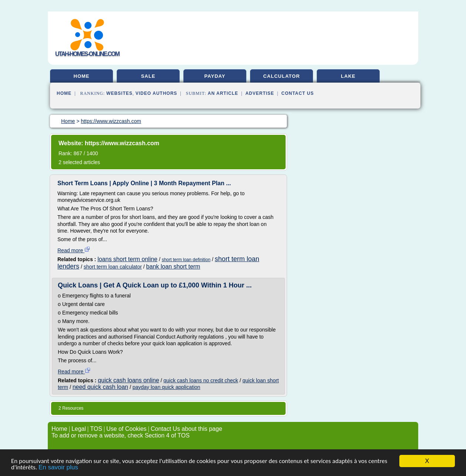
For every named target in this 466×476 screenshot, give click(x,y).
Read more (74, 250)
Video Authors (157, 93)
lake (348, 76)
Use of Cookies (127, 429)
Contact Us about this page (187, 429)
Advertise (260, 93)
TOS (96, 429)
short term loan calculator (113, 267)
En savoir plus (58, 468)
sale (148, 76)
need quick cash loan (100, 387)
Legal (79, 429)
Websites (119, 93)
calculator (281, 76)
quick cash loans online (128, 380)
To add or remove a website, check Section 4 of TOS (121, 435)
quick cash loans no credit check (201, 380)
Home (64, 93)
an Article (223, 93)
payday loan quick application (167, 387)
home (82, 76)
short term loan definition (186, 260)
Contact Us (298, 93)
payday (215, 76)
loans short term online (127, 259)
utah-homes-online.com (87, 54)
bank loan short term (173, 267)
